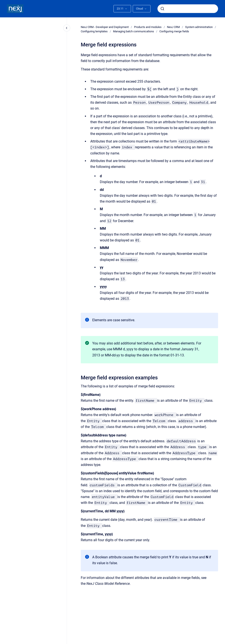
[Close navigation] (67, 28)
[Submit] (162, 9)
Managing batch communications (134, 31)
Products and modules (148, 27)
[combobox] (188, 9)
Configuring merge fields (174, 31)
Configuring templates (94, 31)
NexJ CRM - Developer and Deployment (105, 27)
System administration (199, 27)
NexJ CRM (173, 27)
